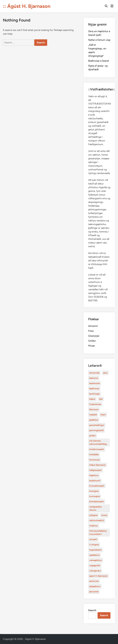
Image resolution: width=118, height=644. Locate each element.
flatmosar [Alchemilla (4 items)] (94, 409)
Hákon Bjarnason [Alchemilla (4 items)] (97, 465)
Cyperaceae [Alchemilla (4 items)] (95, 404)
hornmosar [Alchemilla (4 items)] (94, 460)
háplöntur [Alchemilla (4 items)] (94, 475)
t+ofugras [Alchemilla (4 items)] (94, 545)
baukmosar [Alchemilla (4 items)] (95, 383)
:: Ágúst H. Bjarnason (27, 6)
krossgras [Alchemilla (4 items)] (94, 491)
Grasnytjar (94, 336)
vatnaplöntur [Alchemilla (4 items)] (96, 560)
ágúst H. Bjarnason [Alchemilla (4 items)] (98, 576)
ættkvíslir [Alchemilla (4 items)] (94, 581)
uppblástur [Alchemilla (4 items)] (94, 555)
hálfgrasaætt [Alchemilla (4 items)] (95, 470)
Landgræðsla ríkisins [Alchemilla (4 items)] (95, 508)
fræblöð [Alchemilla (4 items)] (93, 415)
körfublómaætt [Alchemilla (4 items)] (97, 502)
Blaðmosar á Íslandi (99, 61)
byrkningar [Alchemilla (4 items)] (94, 394)
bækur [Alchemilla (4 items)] (92, 399)
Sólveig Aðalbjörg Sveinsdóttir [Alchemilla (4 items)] (98, 533)
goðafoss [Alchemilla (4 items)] (94, 420)
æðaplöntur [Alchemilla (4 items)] (95, 586)
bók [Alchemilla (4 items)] (101, 399)
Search (92, 610)
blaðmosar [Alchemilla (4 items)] (94, 389)
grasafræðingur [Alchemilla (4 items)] (97, 425)
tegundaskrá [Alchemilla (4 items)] (95, 550)
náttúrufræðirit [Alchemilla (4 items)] (97, 520)
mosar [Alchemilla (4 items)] (104, 515)
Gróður (92, 341)
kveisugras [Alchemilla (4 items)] (95, 496)
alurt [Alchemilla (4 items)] (105, 373)
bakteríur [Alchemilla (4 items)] (94, 378)
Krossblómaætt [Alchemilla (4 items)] (97, 486)
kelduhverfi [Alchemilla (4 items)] (95, 481)
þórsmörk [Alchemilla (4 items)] (94, 592)
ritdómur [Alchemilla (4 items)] (94, 526)
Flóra (91, 331)
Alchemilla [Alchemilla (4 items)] (94, 373)
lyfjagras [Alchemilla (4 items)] (93, 515)
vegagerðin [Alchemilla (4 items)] (95, 566)
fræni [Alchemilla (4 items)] (103, 415)
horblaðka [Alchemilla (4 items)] (94, 455)
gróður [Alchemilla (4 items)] (92, 436)
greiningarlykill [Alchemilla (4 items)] (96, 430)
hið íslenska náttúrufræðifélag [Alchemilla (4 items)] (98, 442)
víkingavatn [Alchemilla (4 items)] (95, 571)
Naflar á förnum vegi (99, 40)
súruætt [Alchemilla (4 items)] (93, 539)
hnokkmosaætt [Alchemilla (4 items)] (97, 449)
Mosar (91, 346)
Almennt (93, 326)
